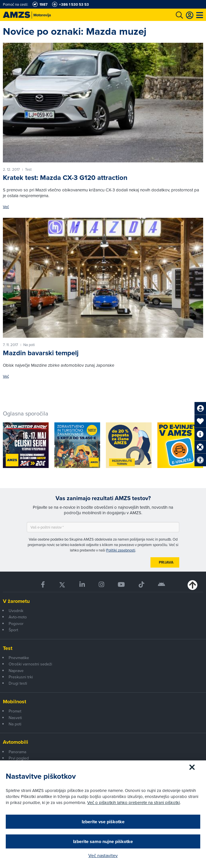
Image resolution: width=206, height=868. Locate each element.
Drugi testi (18, 683)
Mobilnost (15, 702)
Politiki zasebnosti (121, 550)
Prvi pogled (19, 758)
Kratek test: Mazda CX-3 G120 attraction (65, 177)
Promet (15, 711)
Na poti (15, 724)
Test (8, 648)
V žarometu (16, 601)
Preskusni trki (21, 677)
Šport (13, 630)
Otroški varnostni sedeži (30, 664)
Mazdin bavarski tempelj (41, 353)
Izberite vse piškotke (103, 822)
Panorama (17, 752)
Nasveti (15, 718)
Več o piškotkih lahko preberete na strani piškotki (133, 802)
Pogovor (16, 624)
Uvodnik (16, 611)
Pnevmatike (19, 658)
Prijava (166, 562)
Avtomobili (16, 742)
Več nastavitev (103, 855)
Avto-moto (18, 617)
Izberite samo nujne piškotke (103, 841)
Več (6, 207)
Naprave (16, 671)
